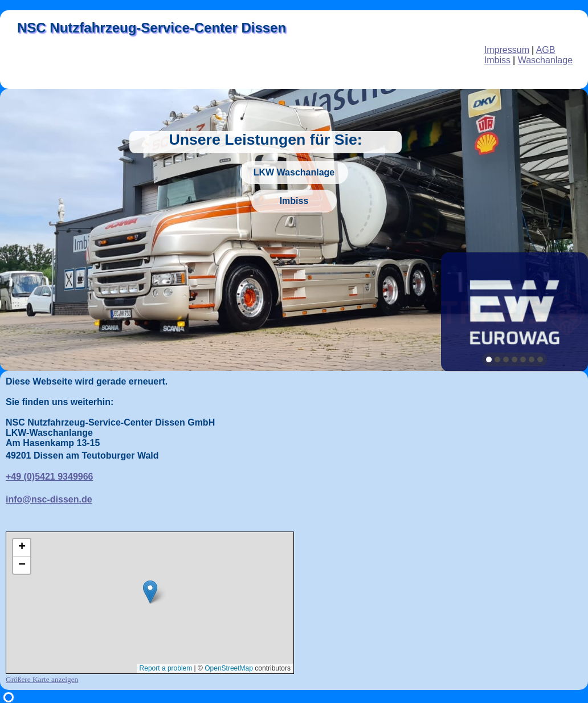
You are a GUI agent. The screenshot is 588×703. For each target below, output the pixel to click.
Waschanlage (545, 60)
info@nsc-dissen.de (49, 499)
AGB (546, 50)
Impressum (507, 50)
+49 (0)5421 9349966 (49, 477)
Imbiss (497, 60)
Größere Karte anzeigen (42, 679)
